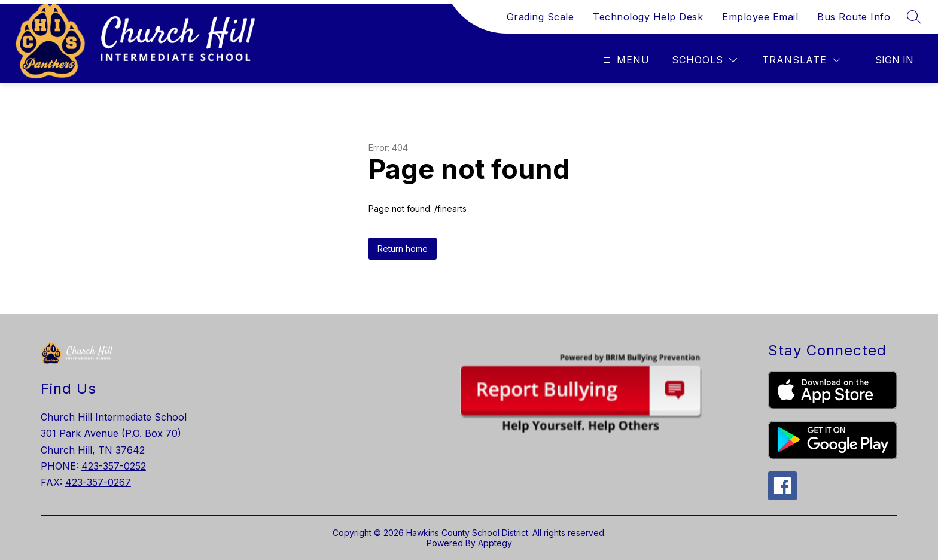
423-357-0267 (98, 482)
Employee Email (760, 17)
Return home (403, 249)
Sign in (894, 60)
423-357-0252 (114, 466)
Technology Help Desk (648, 17)
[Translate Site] (801, 60)
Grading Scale (540, 17)
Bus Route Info (854, 17)
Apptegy (495, 543)
